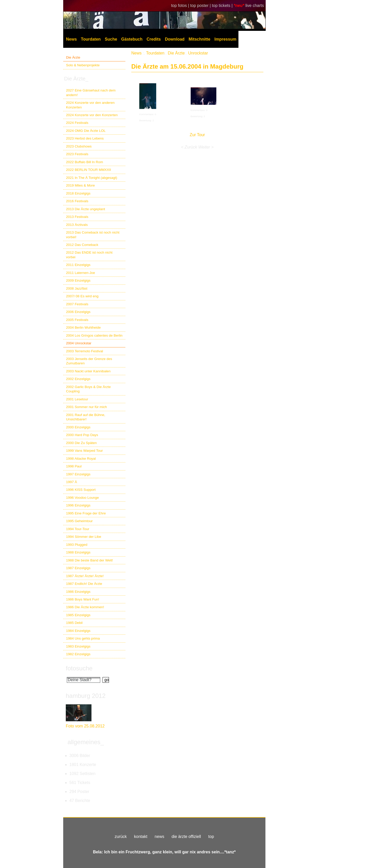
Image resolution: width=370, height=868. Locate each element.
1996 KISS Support (81, 490)
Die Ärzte (73, 57)
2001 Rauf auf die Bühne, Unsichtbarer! (86, 417)
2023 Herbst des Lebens (85, 138)
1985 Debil (74, 623)
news (159, 837)
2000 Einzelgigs (78, 427)
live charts (255, 6)
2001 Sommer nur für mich (86, 407)
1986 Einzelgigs (78, 592)
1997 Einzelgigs (78, 474)
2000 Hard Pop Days (82, 435)
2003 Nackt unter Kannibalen (88, 371)
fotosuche (79, 668)
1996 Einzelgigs (78, 505)
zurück (121, 837)
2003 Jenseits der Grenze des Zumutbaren (89, 361)
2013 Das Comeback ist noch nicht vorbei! (93, 235)
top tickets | (223, 6)
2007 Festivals (77, 304)
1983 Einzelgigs (78, 646)
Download (175, 39)
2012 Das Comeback (82, 245)
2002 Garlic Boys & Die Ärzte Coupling (88, 389)
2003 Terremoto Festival (85, 351)
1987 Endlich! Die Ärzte (84, 584)
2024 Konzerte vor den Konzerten (92, 115)
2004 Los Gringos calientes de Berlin (94, 335)
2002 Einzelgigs (78, 379)
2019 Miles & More (80, 185)
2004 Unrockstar (79, 343)
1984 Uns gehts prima (83, 638)
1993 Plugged (77, 545)
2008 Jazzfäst (77, 288)
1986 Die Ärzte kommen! (85, 607)
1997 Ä (72, 482)
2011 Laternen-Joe (81, 273)
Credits (154, 39)
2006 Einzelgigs (78, 312)
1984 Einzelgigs (78, 631)
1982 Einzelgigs (78, 654)
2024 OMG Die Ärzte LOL (86, 131)
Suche (111, 39)
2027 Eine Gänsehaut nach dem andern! (91, 93)
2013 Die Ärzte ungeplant (86, 209)
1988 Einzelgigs (78, 552)
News (71, 39)
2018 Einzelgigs (78, 193)
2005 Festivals (77, 320)
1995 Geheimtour (79, 521)
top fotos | (181, 6)
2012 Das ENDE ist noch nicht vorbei (89, 255)
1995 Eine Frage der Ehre (86, 513)
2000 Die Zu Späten (81, 443)
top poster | (201, 6)
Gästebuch (132, 39)
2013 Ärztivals (77, 225)
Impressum (225, 39)
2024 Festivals (77, 123)
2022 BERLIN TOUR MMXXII (89, 170)
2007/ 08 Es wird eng (82, 296)
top (211, 837)
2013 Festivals (77, 217)
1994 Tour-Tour (78, 529)
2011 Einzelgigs (78, 265)
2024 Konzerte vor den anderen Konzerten (90, 105)
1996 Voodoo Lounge (82, 498)
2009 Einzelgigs (78, 280)
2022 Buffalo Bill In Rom (85, 162)
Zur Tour (197, 135)
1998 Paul (74, 466)
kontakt (141, 837)
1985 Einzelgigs (78, 615)
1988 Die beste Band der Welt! (90, 560)
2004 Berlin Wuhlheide (83, 327)
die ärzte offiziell (186, 837)
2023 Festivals (77, 154)
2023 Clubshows (79, 146)
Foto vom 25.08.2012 (85, 726)
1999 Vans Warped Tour (84, 451)
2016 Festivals (77, 201)
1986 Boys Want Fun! (83, 599)
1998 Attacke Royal (81, 459)
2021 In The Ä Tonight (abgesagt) (92, 178)
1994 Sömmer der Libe (84, 537)
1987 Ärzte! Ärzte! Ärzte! (85, 576)
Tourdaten (91, 39)
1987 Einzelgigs (78, 568)
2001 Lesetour (77, 399)
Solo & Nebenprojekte (83, 65)
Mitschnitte (199, 39)
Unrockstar (198, 53)
